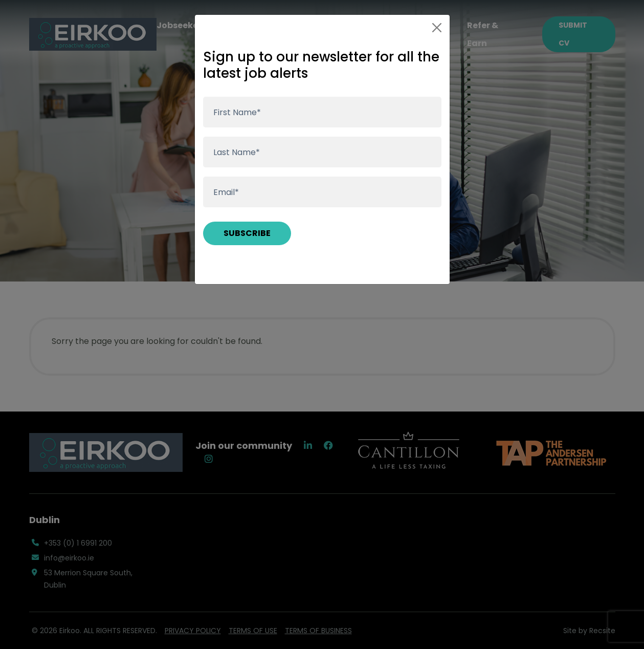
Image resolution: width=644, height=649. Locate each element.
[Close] (437, 28)
